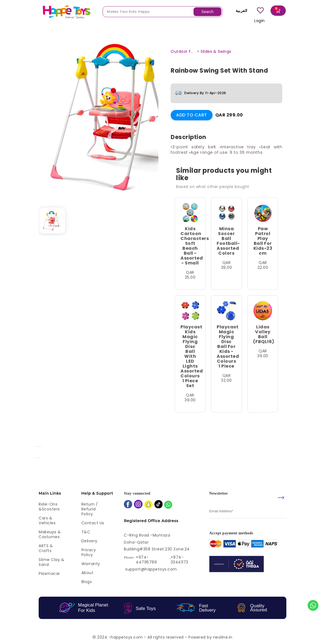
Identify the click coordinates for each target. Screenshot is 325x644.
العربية (240, 11)
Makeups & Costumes (50, 534)
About (88, 573)
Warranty (91, 564)
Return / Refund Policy (90, 509)
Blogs (87, 582)
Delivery (89, 541)
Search (207, 12)
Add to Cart (192, 115)
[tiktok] (159, 505)
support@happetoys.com (151, 569)
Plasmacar (49, 574)
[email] (248, 511)
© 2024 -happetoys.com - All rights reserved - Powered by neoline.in (162, 637)
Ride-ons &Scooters (49, 507)
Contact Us (93, 523)
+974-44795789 (146, 560)
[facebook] (128, 505)
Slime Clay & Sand (51, 562)
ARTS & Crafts (46, 548)
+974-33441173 (180, 560)
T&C (86, 532)
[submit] (281, 498)
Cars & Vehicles (47, 520)
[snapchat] (148, 505)
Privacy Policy (89, 552)
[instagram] (138, 505)
